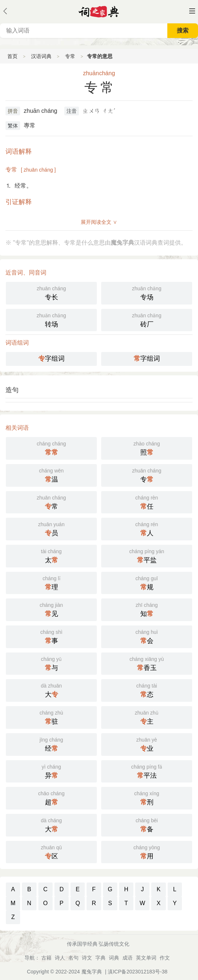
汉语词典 (41, 56)
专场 (147, 292)
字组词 (52, 359)
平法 (147, 771)
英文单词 (146, 958)
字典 (100, 958)
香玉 (147, 663)
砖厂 (147, 319)
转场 (51, 319)
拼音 (13, 111)
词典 (114, 958)
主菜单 (192, 11)
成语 (127, 958)
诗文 (87, 958)
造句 (12, 390)
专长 (51, 292)
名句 (73, 958)
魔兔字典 (92, 972)
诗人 (60, 958)
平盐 (147, 555)
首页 (12, 56)
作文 (165, 958)
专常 (70, 56)
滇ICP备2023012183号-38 (138, 972)
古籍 (46, 958)
